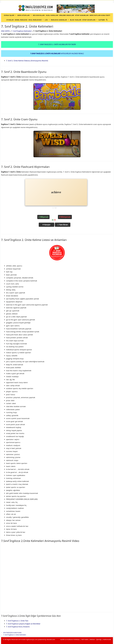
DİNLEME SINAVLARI (67, 15)
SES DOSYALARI (39, 15)
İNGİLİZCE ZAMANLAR (60, 20)
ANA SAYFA (5, 31)
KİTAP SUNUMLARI (82, 15)
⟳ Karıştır (46, 225)
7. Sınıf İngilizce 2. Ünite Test (17, 621)
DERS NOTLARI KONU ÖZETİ (100, 15)
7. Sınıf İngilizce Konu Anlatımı (18, 627)
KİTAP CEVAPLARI (90, 20)
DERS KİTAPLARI (25, 15)
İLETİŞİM (102, 20)
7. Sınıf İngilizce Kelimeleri (22, 31)
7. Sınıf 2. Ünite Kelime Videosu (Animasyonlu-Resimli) (27, 61)
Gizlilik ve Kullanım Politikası (70, 639)
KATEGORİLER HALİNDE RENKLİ (57, 54)
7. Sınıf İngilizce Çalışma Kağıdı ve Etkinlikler (23, 624)
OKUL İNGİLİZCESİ (36, 20)
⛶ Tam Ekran (63, 225)
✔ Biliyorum (43, 217)
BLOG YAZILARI (76, 20)
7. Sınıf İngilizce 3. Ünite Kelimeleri (15, 635)
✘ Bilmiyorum (65, 217)
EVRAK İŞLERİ (10, 15)
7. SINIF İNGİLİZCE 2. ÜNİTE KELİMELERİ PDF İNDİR (57, 44)
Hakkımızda (107, 639)
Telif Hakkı (85, 639)
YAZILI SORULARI (52, 15)
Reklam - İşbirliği (96, 639)
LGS (48, 20)
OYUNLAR (10, 20)
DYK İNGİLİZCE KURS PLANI (12, 633)
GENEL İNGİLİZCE (21, 20)
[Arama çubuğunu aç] (107, 20)
